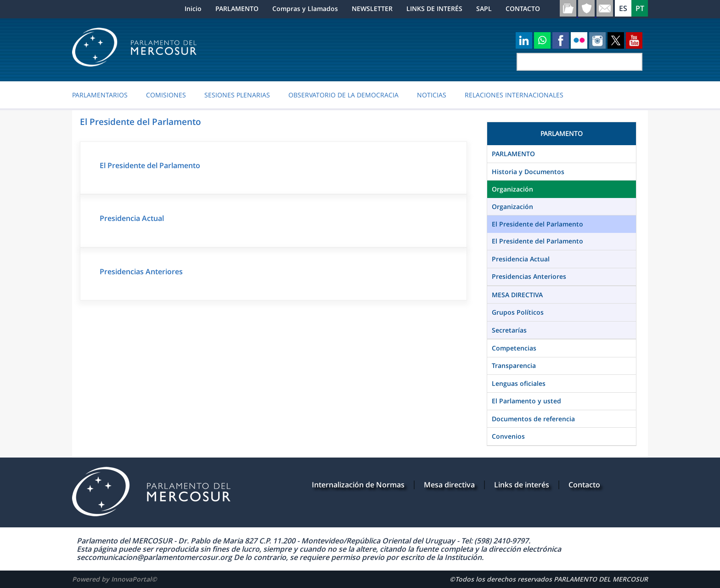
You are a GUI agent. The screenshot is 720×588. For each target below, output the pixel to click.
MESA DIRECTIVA (517, 295)
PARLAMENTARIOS (100, 95)
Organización (512, 189)
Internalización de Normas (358, 485)
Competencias (514, 348)
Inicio (193, 8)
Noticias (432, 95)
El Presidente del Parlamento (150, 165)
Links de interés (522, 485)
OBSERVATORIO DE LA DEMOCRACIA (343, 95)
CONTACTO (523, 8)
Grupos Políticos (518, 312)
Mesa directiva (449, 485)
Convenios (508, 436)
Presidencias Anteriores (141, 271)
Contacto (584, 485)
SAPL (484, 8)
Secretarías (509, 330)
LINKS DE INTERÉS (434, 8)
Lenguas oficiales (519, 383)
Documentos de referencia (533, 419)
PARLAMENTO (237, 8)
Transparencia (514, 365)
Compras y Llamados (305, 8)
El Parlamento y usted (526, 401)
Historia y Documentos (528, 172)
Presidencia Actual (132, 218)
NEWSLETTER (372, 8)
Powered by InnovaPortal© (115, 579)
